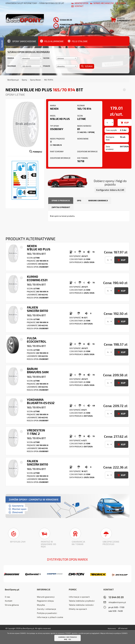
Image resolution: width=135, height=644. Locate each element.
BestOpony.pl (13, 80)
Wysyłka (41, 605)
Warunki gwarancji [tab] (98, 201)
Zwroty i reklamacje (46, 609)
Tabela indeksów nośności (81, 605)
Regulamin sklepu (45, 601)
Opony (24, 80)
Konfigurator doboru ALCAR (110, 190)
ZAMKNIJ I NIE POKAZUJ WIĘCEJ (68, 638)
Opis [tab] (79, 201)
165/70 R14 (49, 80)
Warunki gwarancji (46, 597)
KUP (127, 122)
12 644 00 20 (116, 597)
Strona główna (12, 605)
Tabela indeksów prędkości (82, 601)
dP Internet (123, 628)
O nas (7, 597)
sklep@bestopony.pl (117, 602)
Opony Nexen (36, 80)
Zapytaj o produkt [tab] (61, 207)
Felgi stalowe (78, 41)
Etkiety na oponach (78, 609)
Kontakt (9, 601)
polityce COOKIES (121, 633)
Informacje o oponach (79, 597)
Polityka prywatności (47, 613)
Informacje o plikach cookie (50, 617)
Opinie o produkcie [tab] (61, 201)
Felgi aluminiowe (52, 41)
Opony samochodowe (22, 41)
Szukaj (87, 66)
